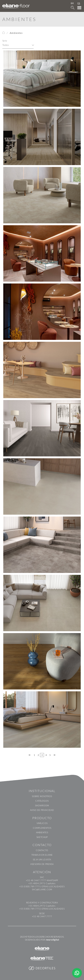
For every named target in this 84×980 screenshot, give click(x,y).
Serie (5, 41)
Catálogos (42, 801)
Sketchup (42, 837)
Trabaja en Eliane (42, 855)
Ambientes (42, 832)
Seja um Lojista (42, 860)
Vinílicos (42, 823)
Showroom (42, 806)
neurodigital (52, 940)
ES (79, 3)
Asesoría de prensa (42, 864)
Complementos (42, 828)
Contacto (42, 850)
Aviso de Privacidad (42, 810)
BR (72, 3)
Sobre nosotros (42, 796)
